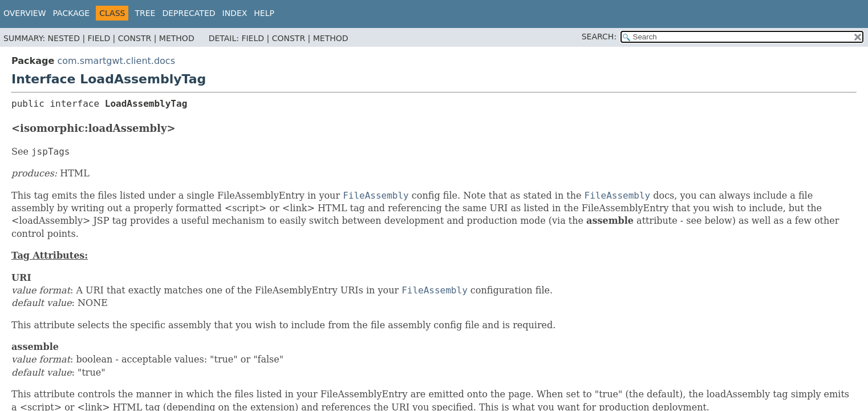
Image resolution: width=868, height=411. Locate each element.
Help (264, 13)
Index (235, 13)
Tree (145, 13)
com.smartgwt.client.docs (116, 61)
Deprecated (188, 13)
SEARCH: (599, 37)
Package (72, 13)
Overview (25, 13)
